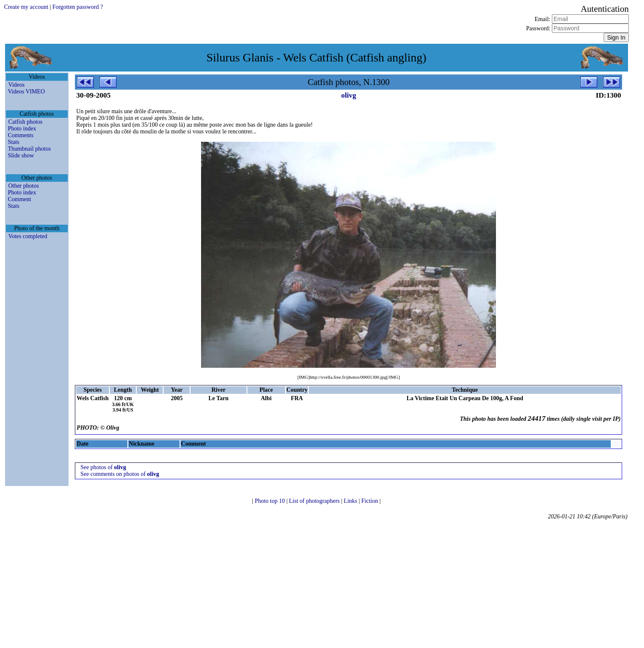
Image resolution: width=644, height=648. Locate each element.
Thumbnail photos (29, 149)
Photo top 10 (271, 501)
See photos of (103, 467)
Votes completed (28, 236)
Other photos (24, 186)
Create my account (26, 7)
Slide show (21, 155)
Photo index (22, 129)
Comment (20, 199)
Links (351, 501)
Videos (17, 85)
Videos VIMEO (27, 92)
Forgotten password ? (77, 7)
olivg (349, 95)
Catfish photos (25, 122)
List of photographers (315, 501)
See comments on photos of (120, 474)
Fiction (370, 501)
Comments (21, 135)
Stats (14, 142)
